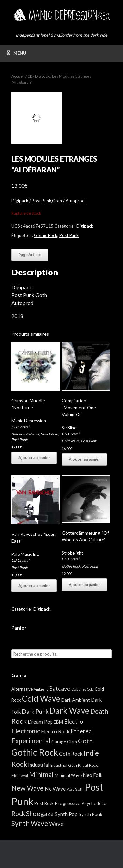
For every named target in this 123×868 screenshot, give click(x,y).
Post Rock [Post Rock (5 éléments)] (44, 803)
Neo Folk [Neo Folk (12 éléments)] (93, 775)
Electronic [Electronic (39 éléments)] (26, 731)
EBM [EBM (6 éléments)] (58, 722)
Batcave (18, 434)
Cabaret (32, 434)
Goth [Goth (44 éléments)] (85, 741)
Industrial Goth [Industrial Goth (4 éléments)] (64, 765)
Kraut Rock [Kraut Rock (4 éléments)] (88, 765)
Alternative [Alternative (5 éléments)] (22, 689)
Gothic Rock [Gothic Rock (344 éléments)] (35, 752)
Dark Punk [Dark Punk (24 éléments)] (35, 711)
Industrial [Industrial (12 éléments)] (39, 765)
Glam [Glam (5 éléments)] (72, 742)
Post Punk (69, 235)
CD (30, 76)
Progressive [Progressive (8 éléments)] (68, 803)
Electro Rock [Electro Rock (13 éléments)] (55, 731)
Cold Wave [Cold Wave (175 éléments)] (41, 699)
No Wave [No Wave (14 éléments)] (55, 788)
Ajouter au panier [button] (34, 458)
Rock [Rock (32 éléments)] (18, 814)
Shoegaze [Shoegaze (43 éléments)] (40, 813)
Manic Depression (29, 421)
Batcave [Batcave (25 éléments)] (60, 688)
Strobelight (72, 553)
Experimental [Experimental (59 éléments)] (31, 741)
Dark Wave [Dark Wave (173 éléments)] (69, 710)
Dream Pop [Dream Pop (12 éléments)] (40, 722)
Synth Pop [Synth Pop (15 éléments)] (66, 814)
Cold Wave (71, 441)
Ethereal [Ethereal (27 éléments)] (82, 731)
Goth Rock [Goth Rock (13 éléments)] (71, 753)
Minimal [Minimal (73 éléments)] (41, 774)
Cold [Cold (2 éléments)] (90, 689)
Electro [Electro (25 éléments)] (73, 721)
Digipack (42, 76)
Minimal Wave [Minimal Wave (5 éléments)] (68, 775)
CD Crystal (20, 427)
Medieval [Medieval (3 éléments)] (20, 775)
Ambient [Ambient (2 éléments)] (41, 689)
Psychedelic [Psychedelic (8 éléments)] (94, 803)
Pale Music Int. (25, 554)
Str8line (69, 428)
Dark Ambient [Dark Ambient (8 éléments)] (76, 700)
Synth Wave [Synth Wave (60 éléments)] (30, 823)
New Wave (49, 434)
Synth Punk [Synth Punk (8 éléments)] (91, 814)
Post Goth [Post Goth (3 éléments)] (75, 789)
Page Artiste (30, 255)
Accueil (18, 76)
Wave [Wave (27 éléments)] (56, 824)
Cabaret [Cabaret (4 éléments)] (79, 689)
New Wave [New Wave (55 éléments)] (28, 788)
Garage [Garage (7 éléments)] (59, 742)
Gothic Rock (46, 235)
